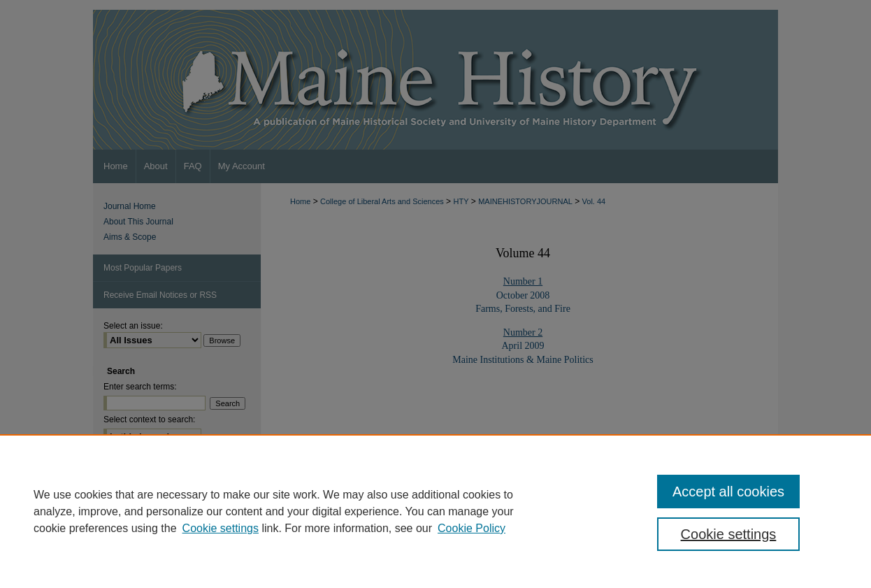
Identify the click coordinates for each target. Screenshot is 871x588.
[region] (435, 511)
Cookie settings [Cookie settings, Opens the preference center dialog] (729, 534)
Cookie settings (221, 528)
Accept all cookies (728, 492)
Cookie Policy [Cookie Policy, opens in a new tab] (472, 528)
